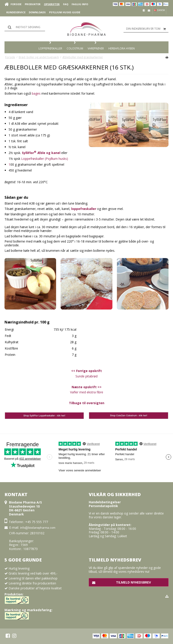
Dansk (159, 10)
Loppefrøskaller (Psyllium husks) (45, 159)
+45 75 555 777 (37, 522)
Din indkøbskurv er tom (147, 29)
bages (36, 93)
